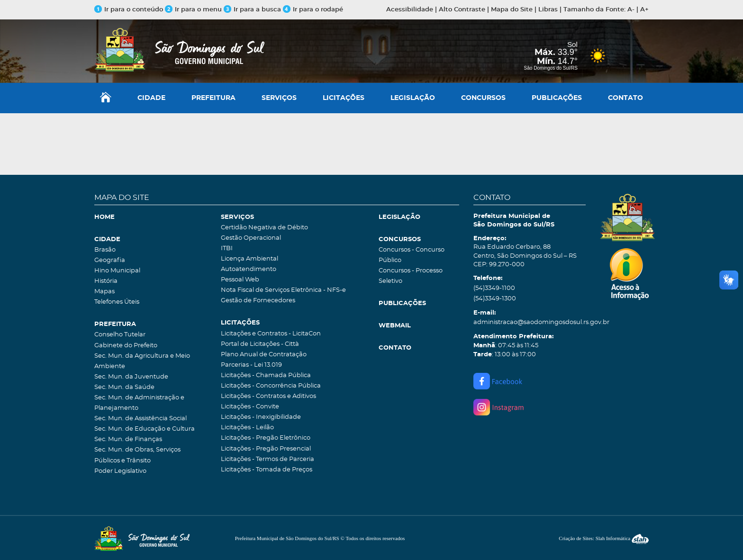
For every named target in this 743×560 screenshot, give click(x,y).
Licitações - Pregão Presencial (266, 449)
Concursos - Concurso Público (412, 255)
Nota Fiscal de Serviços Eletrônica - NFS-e (283, 290)
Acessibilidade (410, 10)
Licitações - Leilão (247, 428)
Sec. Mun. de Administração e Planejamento (139, 403)
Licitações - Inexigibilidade (261, 417)
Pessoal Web (240, 280)
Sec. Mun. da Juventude (131, 377)
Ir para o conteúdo (129, 10)
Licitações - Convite (250, 407)
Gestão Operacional (251, 238)
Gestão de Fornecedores (258, 301)
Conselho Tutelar (120, 335)
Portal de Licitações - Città (260, 344)
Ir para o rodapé (313, 10)
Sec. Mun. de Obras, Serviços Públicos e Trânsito (137, 455)
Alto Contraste (462, 10)
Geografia (110, 260)
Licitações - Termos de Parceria (267, 459)
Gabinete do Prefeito (126, 346)
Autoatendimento (249, 269)
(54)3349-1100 (494, 288)
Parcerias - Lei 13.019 (251, 365)
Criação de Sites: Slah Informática (604, 538)
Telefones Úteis (117, 302)
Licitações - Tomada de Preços (267, 470)
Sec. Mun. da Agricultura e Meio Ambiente (142, 361)
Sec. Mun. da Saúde (124, 387)
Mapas (104, 292)
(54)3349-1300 (495, 299)
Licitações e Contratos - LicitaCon (271, 334)
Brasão (105, 250)
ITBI (227, 248)
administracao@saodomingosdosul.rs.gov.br (530, 322)
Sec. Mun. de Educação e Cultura (145, 429)
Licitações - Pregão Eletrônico (266, 438)
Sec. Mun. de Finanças (128, 439)
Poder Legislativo (120, 471)
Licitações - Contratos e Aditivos (268, 396)
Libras (548, 10)
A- (631, 10)
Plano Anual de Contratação (264, 355)
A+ (644, 10)
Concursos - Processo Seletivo (411, 276)
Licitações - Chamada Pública (266, 375)
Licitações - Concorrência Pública (271, 386)
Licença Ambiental (249, 259)
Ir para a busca (252, 10)
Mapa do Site (512, 10)
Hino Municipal (117, 271)
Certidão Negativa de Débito (264, 228)
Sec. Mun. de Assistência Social (140, 419)
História (106, 281)
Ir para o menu (194, 10)
